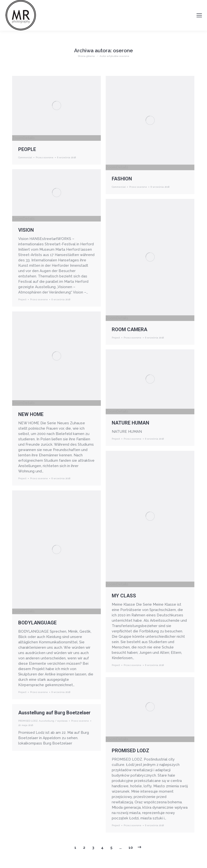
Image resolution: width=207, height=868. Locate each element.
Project (22, 299)
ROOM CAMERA (129, 329)
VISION (26, 230)
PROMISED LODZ (130, 751)
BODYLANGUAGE (37, 623)
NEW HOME (31, 414)
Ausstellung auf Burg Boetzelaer (54, 713)
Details (29, 138)
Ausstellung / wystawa (53, 721)
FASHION (122, 179)
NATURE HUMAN (130, 423)
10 (131, 848)
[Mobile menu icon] (199, 15)
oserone (123, 50)
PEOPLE (27, 149)
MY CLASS (124, 596)
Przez (45, 157)
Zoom (17, 138)
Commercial (25, 157)
